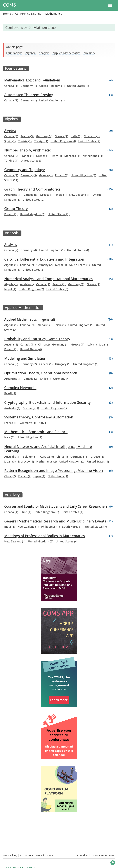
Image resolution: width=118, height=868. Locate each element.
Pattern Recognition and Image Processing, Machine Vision (54, 471)
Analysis (44, 53)
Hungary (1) (63, 364)
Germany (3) (29, 175)
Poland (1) (62, 175)
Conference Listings (28, 14)
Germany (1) (29, 86)
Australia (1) (12, 408)
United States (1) (78, 86)
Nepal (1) (61, 265)
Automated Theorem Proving (29, 95)
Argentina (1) (13, 195)
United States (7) (96, 527)
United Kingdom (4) (63, 141)
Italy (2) (9, 437)
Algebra (30, 53)
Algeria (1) (11, 265)
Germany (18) (79, 457)
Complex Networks (20, 388)
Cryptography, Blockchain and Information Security (47, 402)
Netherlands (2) (47, 461)
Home (7, 14)
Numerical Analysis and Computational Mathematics (48, 279)
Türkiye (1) (41, 141)
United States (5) (57, 289)
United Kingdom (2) (31, 289)
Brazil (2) (10, 393)
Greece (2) (61, 136)
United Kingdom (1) (52, 86)
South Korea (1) (79, 265)
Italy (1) (57, 156)
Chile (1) (45, 379)
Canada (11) (28, 344)
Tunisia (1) (25, 141)
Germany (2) (44, 265)
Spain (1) (10, 141)
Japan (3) (10, 461)
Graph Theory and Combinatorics (32, 189)
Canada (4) (11, 512)
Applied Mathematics (66, 53)
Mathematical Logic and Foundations (32, 80)
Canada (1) (11, 86)
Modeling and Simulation (25, 358)
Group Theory (16, 209)
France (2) (25, 476)
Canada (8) (11, 136)
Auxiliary (89, 53)
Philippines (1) (50, 527)
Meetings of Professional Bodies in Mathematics (44, 536)
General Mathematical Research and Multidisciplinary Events (55, 521)
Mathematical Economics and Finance (36, 432)
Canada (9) (11, 175)
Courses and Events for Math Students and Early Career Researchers (56, 506)
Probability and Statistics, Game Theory (37, 339)
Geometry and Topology (24, 170)
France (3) (27, 136)
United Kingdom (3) (83, 175)
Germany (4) (44, 136)
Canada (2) (11, 250)
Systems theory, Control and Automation (39, 417)
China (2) (44, 344)
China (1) (62, 457)
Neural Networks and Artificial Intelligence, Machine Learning (48, 449)
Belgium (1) (30, 457)
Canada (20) (28, 325)
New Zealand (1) (80, 195)
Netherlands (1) (93, 156)
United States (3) (32, 160)
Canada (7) (27, 265)
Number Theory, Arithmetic (27, 150)
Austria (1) (27, 284)
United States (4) (89, 141)
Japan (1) (105, 344)
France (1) (27, 156)
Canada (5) (11, 156)
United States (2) (33, 200)
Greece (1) (43, 156)
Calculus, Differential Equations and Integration (44, 259)
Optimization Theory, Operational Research (41, 373)
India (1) (76, 136)
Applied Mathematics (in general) (30, 319)
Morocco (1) (92, 136)
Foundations (14, 53)
